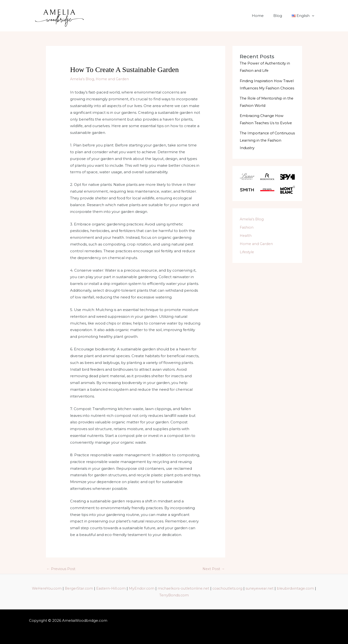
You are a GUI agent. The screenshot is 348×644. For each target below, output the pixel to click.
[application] (313, 16)
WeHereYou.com (64, 589)
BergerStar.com (97, 589)
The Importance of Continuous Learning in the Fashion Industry (265, 147)
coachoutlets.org (250, 589)
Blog (281, 16)
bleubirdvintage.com (157, 595)
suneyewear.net (283, 589)
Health (246, 242)
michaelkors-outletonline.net (204, 589)
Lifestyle (247, 259)
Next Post (213, 569)
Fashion (247, 234)
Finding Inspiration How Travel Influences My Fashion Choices (267, 88)
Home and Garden (114, 79)
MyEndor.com (162, 589)
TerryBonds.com (195, 595)
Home (264, 16)
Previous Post (61, 569)
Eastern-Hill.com (130, 589)
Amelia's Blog (83, 79)
